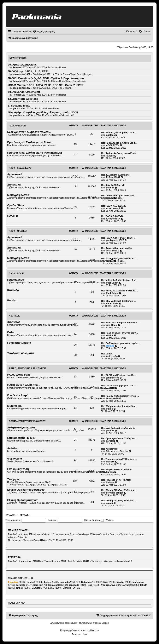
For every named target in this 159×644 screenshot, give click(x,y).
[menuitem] (44, 32)
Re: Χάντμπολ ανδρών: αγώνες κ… (120, 323)
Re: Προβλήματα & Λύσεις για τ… (119, 143)
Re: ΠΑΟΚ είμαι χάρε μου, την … (119, 386)
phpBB (72, 623)
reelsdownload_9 (123, 561)
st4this (110, 335)
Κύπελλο (13, 290)
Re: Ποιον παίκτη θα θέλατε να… (119, 195)
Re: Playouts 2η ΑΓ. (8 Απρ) (116, 480)
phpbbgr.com (93, 630)
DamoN (36, 588)
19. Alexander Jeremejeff (24, 92)
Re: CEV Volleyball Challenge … (119, 301)
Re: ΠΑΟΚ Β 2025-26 (112, 216)
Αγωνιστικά (15, 174)
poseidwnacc (113, 251)
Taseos (110, 156)
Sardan (110, 472)
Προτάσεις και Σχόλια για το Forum (30, 142)
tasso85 (110, 462)
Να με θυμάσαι (95, 520)
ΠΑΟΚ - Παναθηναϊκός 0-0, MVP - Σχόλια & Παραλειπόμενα (46, 78)
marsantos (138, 582)
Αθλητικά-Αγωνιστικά (64, 115)
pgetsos (110, 135)
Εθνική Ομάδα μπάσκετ (22, 500)
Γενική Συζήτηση (18, 469)
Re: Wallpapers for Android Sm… (119, 406)
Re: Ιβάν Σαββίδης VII (113, 185)
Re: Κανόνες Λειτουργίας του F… (119, 132)
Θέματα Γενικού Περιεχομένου (27, 421)
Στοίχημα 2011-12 (35, 485)
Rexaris (110, 346)
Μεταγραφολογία (18, 195)
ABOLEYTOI (113, 145)
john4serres (112, 378)
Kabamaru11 (88, 582)
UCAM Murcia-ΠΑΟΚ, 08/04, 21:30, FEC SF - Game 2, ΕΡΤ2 (46, 85)
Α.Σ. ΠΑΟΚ (14, 316)
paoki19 (110, 388)
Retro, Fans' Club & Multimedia (28, 368)
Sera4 (36, 585)
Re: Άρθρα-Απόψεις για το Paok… (120, 153)
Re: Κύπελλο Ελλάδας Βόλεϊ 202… (120, 291)
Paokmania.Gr (17, 126)
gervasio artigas (115, 493)
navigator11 (66, 582)
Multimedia (14, 406)
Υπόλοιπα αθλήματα (20, 353)
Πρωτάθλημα (16, 280)
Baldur (110, 261)
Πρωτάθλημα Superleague (73, 81)
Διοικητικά (14, 185)
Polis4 (109, 409)
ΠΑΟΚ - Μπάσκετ (18, 231)
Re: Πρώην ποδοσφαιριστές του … (120, 396)
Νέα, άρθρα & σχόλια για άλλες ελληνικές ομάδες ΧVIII (43, 112)
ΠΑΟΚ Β (13, 216)
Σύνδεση (11, 515)
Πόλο (11, 332)
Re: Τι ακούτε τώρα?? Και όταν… (119, 459)
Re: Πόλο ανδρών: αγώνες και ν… (120, 333)
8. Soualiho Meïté (19, 106)
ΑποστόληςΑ (113, 208)
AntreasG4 (112, 356)
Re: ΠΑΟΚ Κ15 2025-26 (114, 206)
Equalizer (13, 582)
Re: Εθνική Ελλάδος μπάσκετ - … (119, 501)
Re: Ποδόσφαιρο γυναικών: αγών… (120, 343)
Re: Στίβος (107, 354)
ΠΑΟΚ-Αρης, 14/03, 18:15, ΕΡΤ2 (28, 71)
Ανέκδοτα (13, 448)
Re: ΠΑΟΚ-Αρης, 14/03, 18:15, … (119, 238)
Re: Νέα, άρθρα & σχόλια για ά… (119, 428)
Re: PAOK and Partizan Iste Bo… (119, 375)
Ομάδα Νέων (16, 205)
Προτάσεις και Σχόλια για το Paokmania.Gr (35, 153)
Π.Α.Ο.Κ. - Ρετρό (18, 395)
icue (90, 585)
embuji (110, 198)
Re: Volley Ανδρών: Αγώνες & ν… (119, 280)
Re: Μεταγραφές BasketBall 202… (119, 258)
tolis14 (144, 585)
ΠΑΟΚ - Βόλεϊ (16, 273)
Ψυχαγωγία (15, 459)
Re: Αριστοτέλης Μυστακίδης (117, 248)
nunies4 (31, 582)
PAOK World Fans (19, 375)
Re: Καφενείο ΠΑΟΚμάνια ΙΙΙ (116, 469)
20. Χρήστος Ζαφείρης (22, 65)
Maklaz (120, 582)
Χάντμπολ (14, 322)
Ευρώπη (67, 88)
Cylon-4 (110, 482)
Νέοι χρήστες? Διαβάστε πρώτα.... (29, 132)
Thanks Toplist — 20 (21, 578)
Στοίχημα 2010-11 (57, 485)
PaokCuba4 (112, 283)
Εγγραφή (25, 515)
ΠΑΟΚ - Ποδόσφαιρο (20, 168)
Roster (63, 67)
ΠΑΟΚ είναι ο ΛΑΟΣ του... (24, 385)
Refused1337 (113, 177)
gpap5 (109, 503)
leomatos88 (112, 398)
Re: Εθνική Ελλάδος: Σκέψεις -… (119, 490)
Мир (106, 582)
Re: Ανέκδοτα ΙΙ (109, 449)
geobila (110, 188)
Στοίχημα (13, 479)
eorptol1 (110, 441)
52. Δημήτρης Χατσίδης (23, 99)
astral (51, 588)
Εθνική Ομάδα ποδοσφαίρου (26, 490)
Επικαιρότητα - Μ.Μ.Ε (21, 438)
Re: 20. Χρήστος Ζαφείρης (115, 175)
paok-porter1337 (115, 240)
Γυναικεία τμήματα (19, 343)
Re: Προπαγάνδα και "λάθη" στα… (120, 438)
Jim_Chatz (112, 325)
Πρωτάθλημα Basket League (77, 74)
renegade (74, 585)
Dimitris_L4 (69, 588)
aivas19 (128, 585)
